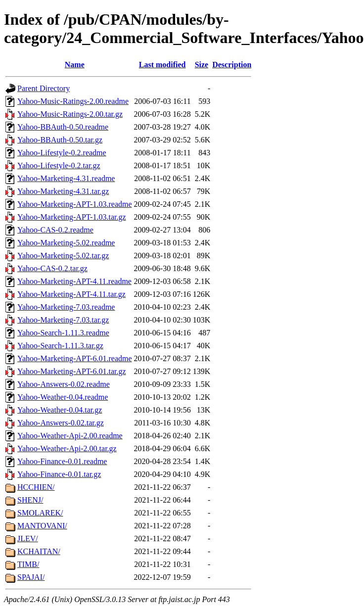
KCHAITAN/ (39, 551)
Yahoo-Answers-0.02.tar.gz (61, 423)
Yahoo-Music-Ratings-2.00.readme (73, 101)
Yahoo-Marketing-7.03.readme (66, 307)
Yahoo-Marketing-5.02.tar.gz (63, 256)
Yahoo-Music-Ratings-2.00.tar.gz (70, 114)
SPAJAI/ (31, 577)
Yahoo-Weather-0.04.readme (63, 397)
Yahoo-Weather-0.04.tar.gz (60, 410)
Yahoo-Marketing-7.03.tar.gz (63, 320)
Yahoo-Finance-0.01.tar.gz (59, 474)
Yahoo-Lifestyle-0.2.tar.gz (59, 165)
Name (75, 65)
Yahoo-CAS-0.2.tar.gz (52, 268)
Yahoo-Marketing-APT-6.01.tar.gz (72, 371)
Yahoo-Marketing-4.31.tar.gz (63, 191)
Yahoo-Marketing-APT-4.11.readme (74, 281)
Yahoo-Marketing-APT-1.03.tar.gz (72, 217)
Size (202, 65)
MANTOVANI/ (42, 526)
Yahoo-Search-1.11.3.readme (63, 333)
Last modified (162, 65)
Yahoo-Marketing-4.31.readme (66, 178)
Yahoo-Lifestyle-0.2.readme (62, 153)
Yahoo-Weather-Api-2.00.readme (70, 436)
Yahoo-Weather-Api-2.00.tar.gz (67, 448)
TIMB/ (28, 564)
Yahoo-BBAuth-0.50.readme (63, 127)
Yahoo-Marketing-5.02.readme (66, 243)
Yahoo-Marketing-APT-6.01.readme (75, 358)
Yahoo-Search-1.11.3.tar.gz (60, 346)
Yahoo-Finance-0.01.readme (62, 461)
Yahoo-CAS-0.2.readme (55, 230)
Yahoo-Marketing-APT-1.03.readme (75, 204)
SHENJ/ (30, 500)
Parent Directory (44, 88)
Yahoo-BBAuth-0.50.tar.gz (60, 140)
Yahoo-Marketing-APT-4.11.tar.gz (71, 294)
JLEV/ (28, 538)
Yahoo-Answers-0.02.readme (64, 384)
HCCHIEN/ (36, 487)
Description (232, 65)
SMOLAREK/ (40, 513)
